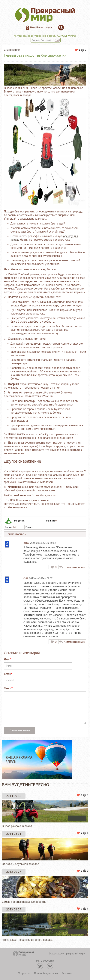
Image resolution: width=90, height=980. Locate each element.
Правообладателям (46, 973)
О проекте (24, 973)
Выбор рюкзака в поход (45, 814)
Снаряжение (12, 50)
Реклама (67, 973)
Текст (7, 689)
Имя (7, 660)
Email (7, 674)
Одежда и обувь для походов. (45, 852)
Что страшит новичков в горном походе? (45, 928)
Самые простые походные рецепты (45, 890)
